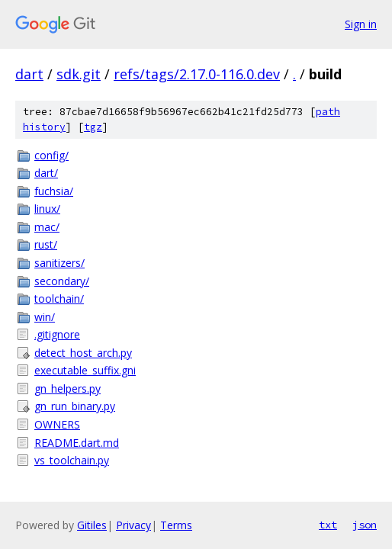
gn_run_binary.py (75, 406)
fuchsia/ (54, 191)
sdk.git (79, 74)
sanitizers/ (59, 263)
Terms (176, 525)
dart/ (46, 173)
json (365, 525)
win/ (45, 317)
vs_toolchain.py (72, 460)
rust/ (46, 244)
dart (29, 74)
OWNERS (57, 424)
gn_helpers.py (67, 388)
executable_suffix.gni (85, 370)
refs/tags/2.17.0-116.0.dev (197, 74)
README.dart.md (77, 443)
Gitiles (92, 525)
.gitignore (57, 334)
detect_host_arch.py (83, 353)
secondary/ (62, 281)
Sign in (361, 24)
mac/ (47, 227)
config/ (51, 155)
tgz (93, 127)
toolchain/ (59, 299)
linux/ (47, 209)
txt (328, 525)
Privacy (133, 525)
